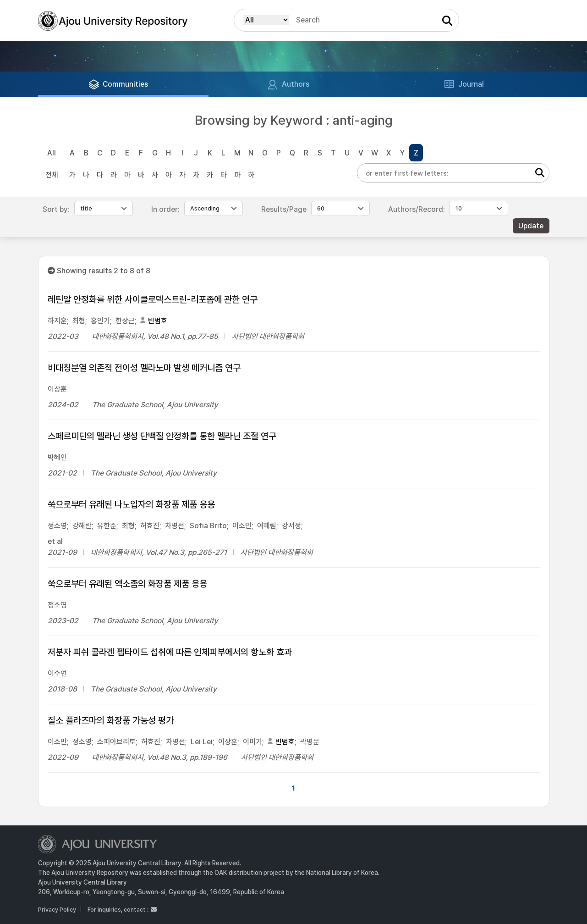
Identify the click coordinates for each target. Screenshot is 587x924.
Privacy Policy (57, 910)
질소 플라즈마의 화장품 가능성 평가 (111, 720)
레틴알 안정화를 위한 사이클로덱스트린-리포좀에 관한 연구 (153, 299)
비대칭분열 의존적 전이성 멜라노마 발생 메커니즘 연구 (144, 368)
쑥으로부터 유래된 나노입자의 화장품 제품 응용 (131, 504)
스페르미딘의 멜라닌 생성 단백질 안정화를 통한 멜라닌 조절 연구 (162, 436)
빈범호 (158, 321)
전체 (52, 175)
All (52, 153)
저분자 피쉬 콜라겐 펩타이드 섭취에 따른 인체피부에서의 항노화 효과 (170, 652)
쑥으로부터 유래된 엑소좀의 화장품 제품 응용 (127, 584)
